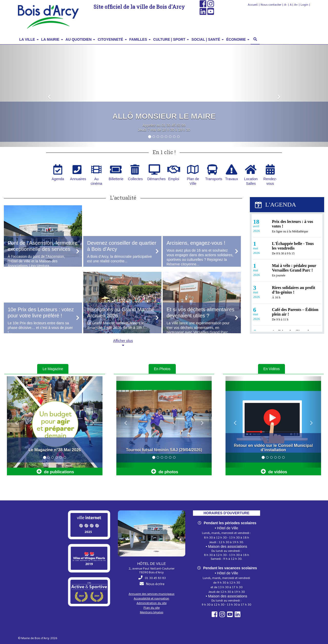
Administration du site (152, 603)
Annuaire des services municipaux (152, 594)
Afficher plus (123, 343)
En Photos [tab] (162, 369)
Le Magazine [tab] (53, 369)
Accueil (253, 4)
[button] (49, 96)
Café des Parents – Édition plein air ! (295, 312)
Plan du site (152, 607)
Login (304, 4)
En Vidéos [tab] (272, 369)
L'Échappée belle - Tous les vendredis (293, 246)
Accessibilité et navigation (151, 598)
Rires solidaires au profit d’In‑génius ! (293, 290)
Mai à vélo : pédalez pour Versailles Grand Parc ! (294, 268)
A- (286, 4)
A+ (296, 4)
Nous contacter (271, 4)
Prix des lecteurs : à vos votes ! (292, 224)
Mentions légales (152, 612)
